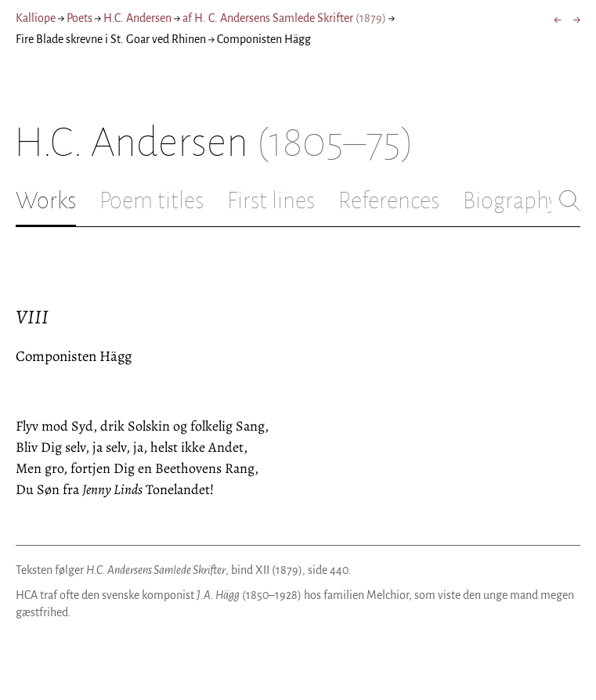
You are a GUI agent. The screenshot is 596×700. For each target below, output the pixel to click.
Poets (79, 18)
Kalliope (36, 18)
